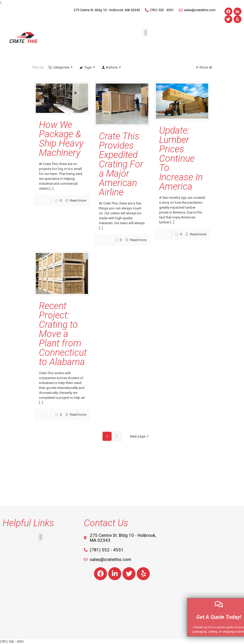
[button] (145, 33)
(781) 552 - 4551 (12, 642)
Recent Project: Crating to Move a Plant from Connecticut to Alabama (63, 334)
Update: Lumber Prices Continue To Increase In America (181, 159)
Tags (87, 67)
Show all (203, 67)
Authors (112, 67)
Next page (140, 436)
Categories (61, 67)
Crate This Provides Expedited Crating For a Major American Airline (121, 164)
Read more (78, 200)
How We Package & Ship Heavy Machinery (61, 139)
